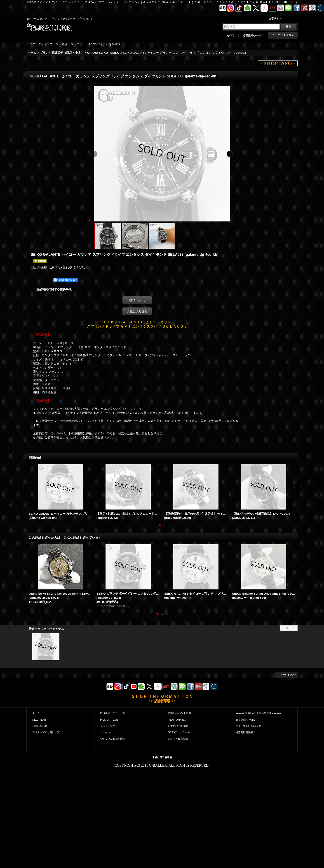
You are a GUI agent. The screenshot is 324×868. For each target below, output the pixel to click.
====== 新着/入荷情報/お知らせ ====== (258, 713)
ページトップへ (289, 675)
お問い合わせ (62, 267)
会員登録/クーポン (253, 35)
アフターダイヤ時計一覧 (46, 732)
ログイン (230, 35)
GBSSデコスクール (179, 732)
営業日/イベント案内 (179, 713)
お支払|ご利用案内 (178, 726)
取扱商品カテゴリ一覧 (113, 713)
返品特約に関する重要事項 (54, 289)
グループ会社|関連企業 (248, 726)
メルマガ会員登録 (178, 739)
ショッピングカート (111, 726)
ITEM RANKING (177, 720)
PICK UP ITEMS (109, 720)
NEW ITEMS (39, 720)
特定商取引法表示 (246, 732)
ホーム (36, 713)
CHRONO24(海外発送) (113, 739)
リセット (291, 628)
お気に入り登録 (137, 311)
